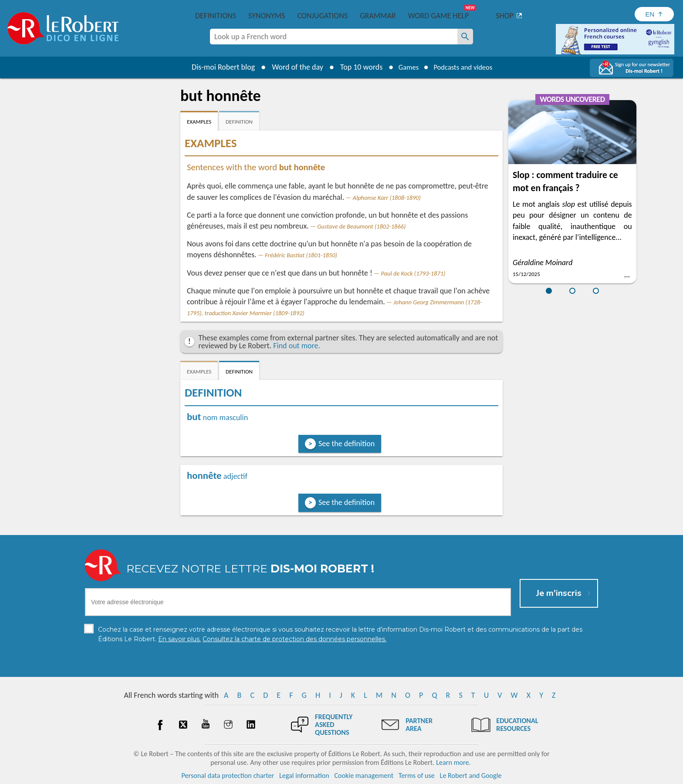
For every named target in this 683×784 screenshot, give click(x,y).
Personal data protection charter (228, 775)
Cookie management (364, 775)
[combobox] (334, 37)
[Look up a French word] (465, 37)
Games (405, 67)
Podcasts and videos (465, 67)
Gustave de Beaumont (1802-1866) (361, 226)
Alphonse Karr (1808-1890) (387, 198)
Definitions (216, 16)
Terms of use (417, 775)
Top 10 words (356, 67)
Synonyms (267, 16)
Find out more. (297, 346)
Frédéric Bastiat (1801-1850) (301, 255)
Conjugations (322, 16)
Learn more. (453, 762)
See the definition (347, 444)
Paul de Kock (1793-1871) (413, 273)
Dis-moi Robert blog (218, 67)
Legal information (304, 775)
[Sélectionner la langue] (654, 14)
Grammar (378, 16)
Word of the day (292, 67)
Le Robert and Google (471, 775)
